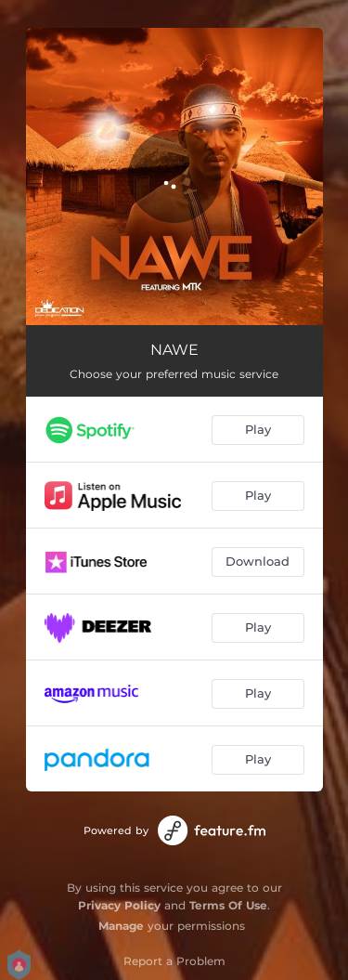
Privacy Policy (119, 905)
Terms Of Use (228, 905)
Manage (121, 926)
